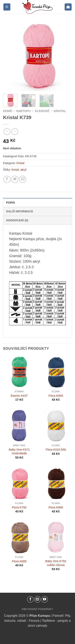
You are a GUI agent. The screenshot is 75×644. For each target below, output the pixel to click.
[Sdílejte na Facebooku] (7, 179)
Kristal (60, 111)
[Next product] (7, 132)
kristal (15, 170)
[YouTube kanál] (45, 599)
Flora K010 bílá (56, 449)
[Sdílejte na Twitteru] (15, 179)
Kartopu (23, 111)
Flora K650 (56, 396)
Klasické (42, 111)
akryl (23, 170)
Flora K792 (19, 507)
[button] (7, 7)
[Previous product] (15, 132)
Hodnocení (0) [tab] (17, 220)
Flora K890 (56, 507)
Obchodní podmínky (37, 609)
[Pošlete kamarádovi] (23, 179)
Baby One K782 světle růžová (56, 563)
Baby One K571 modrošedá (19, 451)
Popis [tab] (11, 203)
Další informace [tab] (20, 211)
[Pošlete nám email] (37, 599)
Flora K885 (19, 561)
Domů (8, 111)
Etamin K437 (19, 396)
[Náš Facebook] (30, 599)
